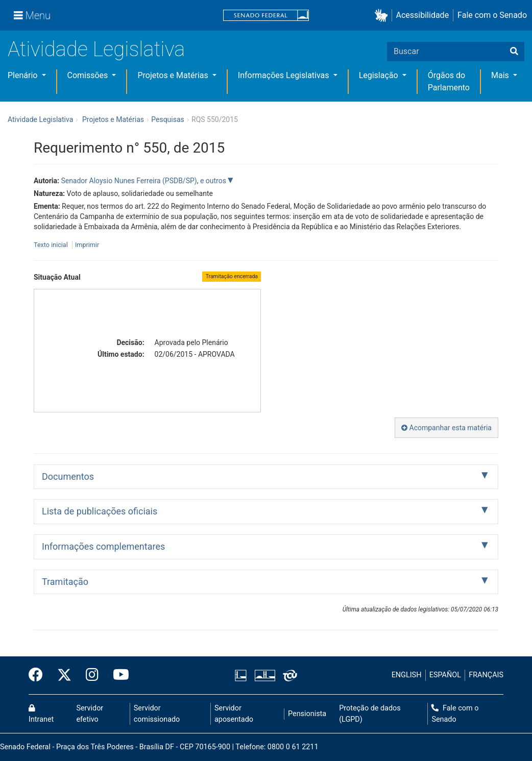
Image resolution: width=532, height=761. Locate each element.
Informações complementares (103, 546)
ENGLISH (407, 675)
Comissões (89, 75)
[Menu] (32, 15)
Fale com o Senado (492, 15)
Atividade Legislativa (96, 49)
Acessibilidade (423, 15)
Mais (501, 75)
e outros (214, 181)
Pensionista (307, 714)
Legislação (380, 75)
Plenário (23, 75)
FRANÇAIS (486, 675)
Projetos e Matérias (174, 75)
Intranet (41, 714)
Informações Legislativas (285, 75)
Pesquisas (168, 119)
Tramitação (65, 582)
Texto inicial (52, 245)
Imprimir (87, 245)
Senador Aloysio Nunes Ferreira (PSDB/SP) (129, 181)
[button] (383, 16)
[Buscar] (514, 52)
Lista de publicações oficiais (100, 511)
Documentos (68, 476)
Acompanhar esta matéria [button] (446, 428)
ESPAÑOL (445, 675)
